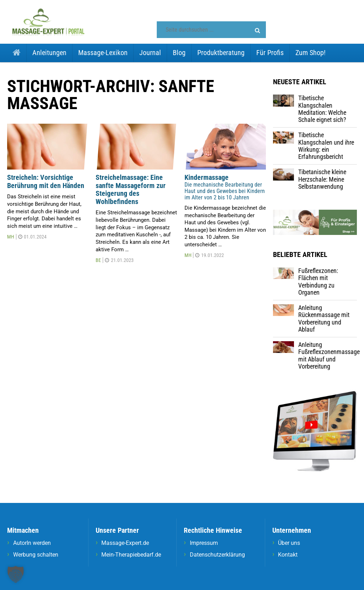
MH (11, 237)
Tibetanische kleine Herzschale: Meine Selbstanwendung (322, 179)
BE (98, 260)
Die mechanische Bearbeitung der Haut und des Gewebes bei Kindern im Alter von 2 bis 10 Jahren (225, 191)
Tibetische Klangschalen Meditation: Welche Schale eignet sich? (322, 109)
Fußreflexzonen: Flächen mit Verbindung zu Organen (318, 281)
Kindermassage (207, 177)
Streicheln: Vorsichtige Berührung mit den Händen (46, 181)
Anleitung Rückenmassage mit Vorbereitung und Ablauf (324, 318)
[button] (258, 31)
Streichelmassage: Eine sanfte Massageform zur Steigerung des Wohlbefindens (131, 189)
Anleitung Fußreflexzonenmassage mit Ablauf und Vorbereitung (329, 355)
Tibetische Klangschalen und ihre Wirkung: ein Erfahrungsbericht (326, 146)
